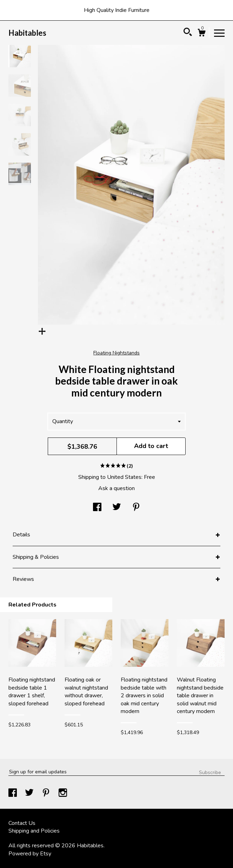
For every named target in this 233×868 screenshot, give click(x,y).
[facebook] (13, 794)
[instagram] (63, 794)
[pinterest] (47, 794)
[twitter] (30, 794)
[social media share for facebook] (97, 508)
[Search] (188, 33)
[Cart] (201, 34)
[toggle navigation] (219, 33)
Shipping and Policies (34, 831)
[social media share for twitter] (117, 508)
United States (124, 477)
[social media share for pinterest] (136, 508)
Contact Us (22, 823)
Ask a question (116, 488)
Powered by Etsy (30, 854)
